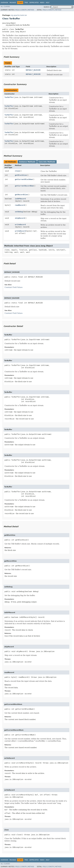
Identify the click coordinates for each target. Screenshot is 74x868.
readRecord (20, 205)
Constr (24, 10)
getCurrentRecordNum (24, 186)
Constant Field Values (14, 287)
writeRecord (20, 225)
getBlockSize (21, 175)
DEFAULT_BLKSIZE (33, 70)
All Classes (5, 7)
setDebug (19, 212)
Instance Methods (27, 162)
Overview (4, 3)
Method (31, 10)
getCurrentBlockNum (24, 179)
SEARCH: (47, 7)
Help (48, 3)
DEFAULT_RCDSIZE (33, 74)
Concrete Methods (47, 162)
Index (42, 3)
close (17, 171)
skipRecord (20, 218)
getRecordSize (21, 195)
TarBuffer (9, 97)
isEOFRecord (20, 199)
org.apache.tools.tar (19, 15)
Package (13, 3)
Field (17, 10)
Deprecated (34, 3)
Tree (26, 3)
